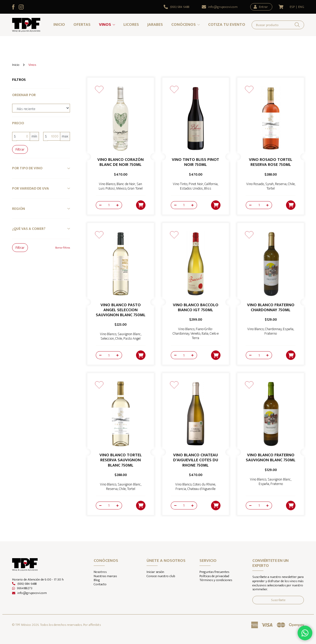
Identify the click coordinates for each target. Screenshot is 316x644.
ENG (301, 7)
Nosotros (100, 572)
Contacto (100, 584)
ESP (292, 7)
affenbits (95, 625)
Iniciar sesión (155, 572)
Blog (97, 580)
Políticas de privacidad (214, 576)
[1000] (54, 136)
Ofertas (82, 25)
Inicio (59, 25)
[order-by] (41, 108)
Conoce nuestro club (161, 576)
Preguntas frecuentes (214, 572)
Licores (131, 25)
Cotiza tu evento (227, 25)
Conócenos (184, 25)
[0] (23, 136)
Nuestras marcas (105, 576)
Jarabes (155, 25)
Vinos (105, 25)
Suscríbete (278, 600)
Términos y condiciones (216, 580)
